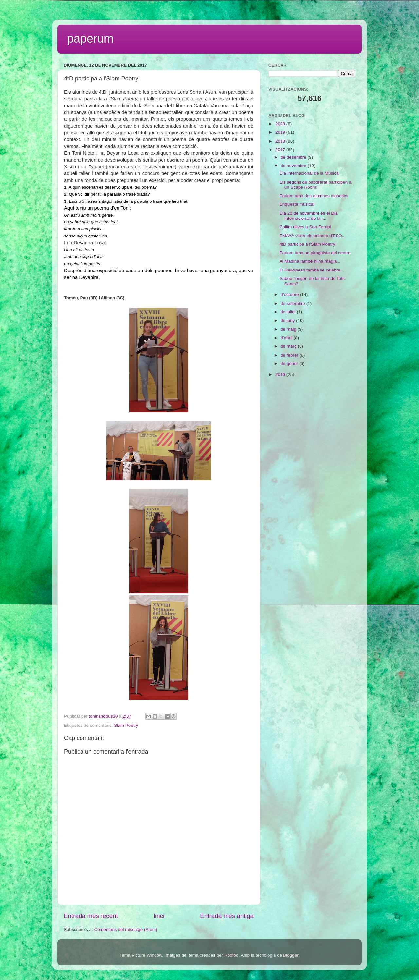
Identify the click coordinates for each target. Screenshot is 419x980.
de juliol (289, 312)
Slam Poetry (126, 725)
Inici (159, 916)
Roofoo (231, 955)
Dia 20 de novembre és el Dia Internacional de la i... (309, 216)
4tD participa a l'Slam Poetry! (308, 244)
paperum (90, 38)
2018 (281, 141)
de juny (288, 320)
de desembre (294, 157)
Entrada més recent (91, 916)
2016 (281, 374)
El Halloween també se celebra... (312, 270)
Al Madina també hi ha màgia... (310, 261)
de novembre (294, 166)
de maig (289, 329)
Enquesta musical (297, 204)
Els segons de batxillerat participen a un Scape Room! (316, 185)
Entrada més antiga (227, 916)
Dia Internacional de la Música (309, 173)
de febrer (290, 355)
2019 (281, 132)
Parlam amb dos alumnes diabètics (314, 196)
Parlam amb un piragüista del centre (315, 253)
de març (289, 346)
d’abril (287, 338)
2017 (281, 150)
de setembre (293, 303)
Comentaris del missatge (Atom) (126, 929)
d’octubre (290, 295)
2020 (281, 124)
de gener (290, 364)
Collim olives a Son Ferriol (305, 227)
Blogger (291, 955)
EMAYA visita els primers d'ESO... (313, 236)
